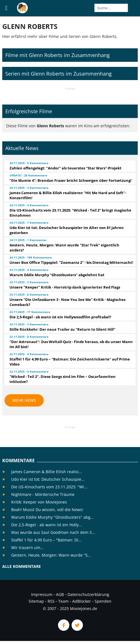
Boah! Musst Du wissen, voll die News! (47, 510)
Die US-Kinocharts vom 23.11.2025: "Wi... (49, 487)
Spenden (103, 601)
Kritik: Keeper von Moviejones (39, 502)
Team (63, 601)
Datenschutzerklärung (88, 594)
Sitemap (36, 601)
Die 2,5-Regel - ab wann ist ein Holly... (47, 525)
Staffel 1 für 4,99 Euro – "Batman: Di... (46, 540)
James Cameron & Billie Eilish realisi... (47, 472)
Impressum (42, 594)
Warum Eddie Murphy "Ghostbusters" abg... (53, 517)
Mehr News (24, 400)
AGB (60, 594)
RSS (51, 601)
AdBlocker (82, 601)
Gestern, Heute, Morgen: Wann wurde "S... (51, 555)
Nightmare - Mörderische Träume (43, 494)
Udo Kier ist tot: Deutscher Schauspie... (48, 479)
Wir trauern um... (27, 547)
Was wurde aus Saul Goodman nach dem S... (53, 532)
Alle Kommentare (22, 566)
